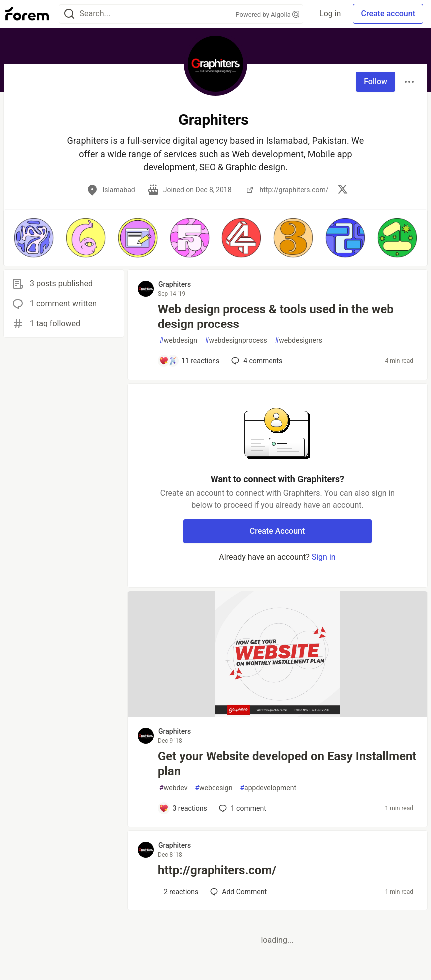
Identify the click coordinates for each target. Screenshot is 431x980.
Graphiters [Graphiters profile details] (174, 284)
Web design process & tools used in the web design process (276, 317)
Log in (330, 14)
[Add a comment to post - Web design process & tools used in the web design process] (189, 361)
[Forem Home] (27, 14)
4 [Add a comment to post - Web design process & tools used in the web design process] (256, 361)
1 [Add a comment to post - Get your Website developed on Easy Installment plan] (242, 808)
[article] (277, 714)
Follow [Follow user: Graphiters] (375, 82)
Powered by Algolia (268, 15)
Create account (388, 14)
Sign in (324, 557)
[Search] (69, 14)
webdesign (178, 341)
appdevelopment (268, 788)
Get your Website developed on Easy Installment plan (287, 764)
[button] (34, 238)
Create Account (278, 531)
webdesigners (299, 341)
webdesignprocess (236, 341)
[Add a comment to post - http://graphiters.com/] (178, 892)
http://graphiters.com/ (217, 870)
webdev (173, 788)
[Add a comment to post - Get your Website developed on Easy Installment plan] (183, 808)
